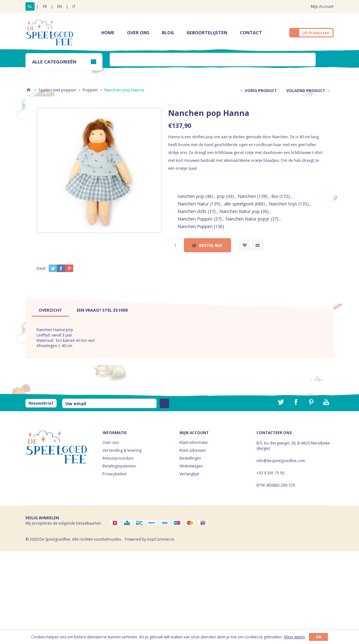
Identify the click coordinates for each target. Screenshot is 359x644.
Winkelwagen (191, 466)
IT (74, 6)
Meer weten (295, 637)
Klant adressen (193, 450)
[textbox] (213, 60)
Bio (275, 196)
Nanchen (247, 196)
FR (45, 6)
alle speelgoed (239, 204)
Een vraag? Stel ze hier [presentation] (102, 310)
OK (318, 637)
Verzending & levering (122, 450)
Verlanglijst (189, 474)
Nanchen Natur (193, 204)
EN (60, 6)
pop (221, 196)
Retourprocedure (118, 458)
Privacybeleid (114, 474)
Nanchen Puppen (195, 219)
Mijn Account (322, 6)
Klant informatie (194, 442)
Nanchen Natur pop (240, 211)
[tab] (50, 310)
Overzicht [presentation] (50, 310)
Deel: (41, 268)
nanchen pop (191, 196)
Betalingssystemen (119, 466)
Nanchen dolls (192, 211)
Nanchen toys (283, 204)
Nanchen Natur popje (247, 219)
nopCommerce (161, 539)
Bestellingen (190, 458)
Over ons (111, 442)
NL (30, 6)
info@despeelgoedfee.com (281, 461)
